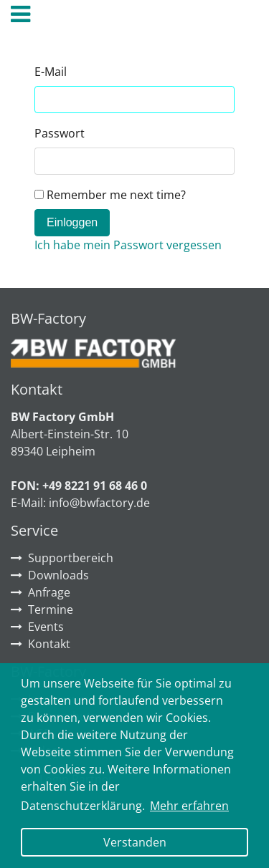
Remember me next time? (110, 195)
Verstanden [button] (135, 842)
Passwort (60, 133)
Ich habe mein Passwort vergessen (128, 245)
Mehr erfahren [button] (189, 806)
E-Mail (51, 72)
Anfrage (49, 592)
